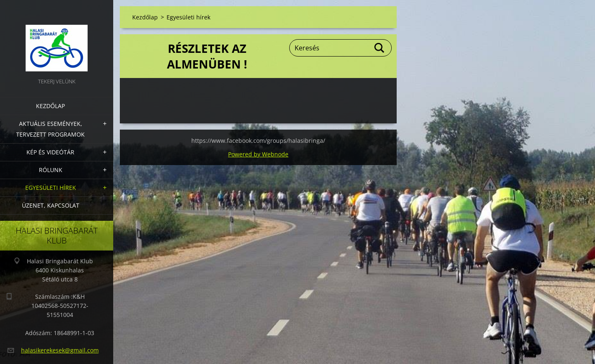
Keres (380, 48)
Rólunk (51, 170)
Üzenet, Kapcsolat (51, 205)
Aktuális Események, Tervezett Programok (50, 129)
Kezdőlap (50, 106)
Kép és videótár (50, 152)
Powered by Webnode (258, 154)
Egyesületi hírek (51, 188)
